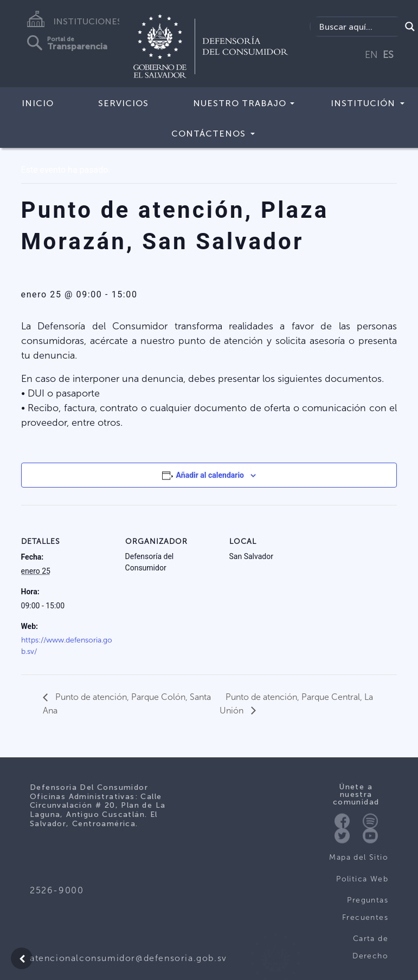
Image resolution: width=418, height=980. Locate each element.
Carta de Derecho (370, 947)
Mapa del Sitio (359, 857)
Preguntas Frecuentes (365, 909)
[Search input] (358, 27)
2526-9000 (57, 890)
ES (388, 55)
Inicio (38, 103)
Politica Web (362, 879)
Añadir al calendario (210, 475)
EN (371, 55)
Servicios (123, 103)
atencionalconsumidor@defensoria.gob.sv (128, 958)
